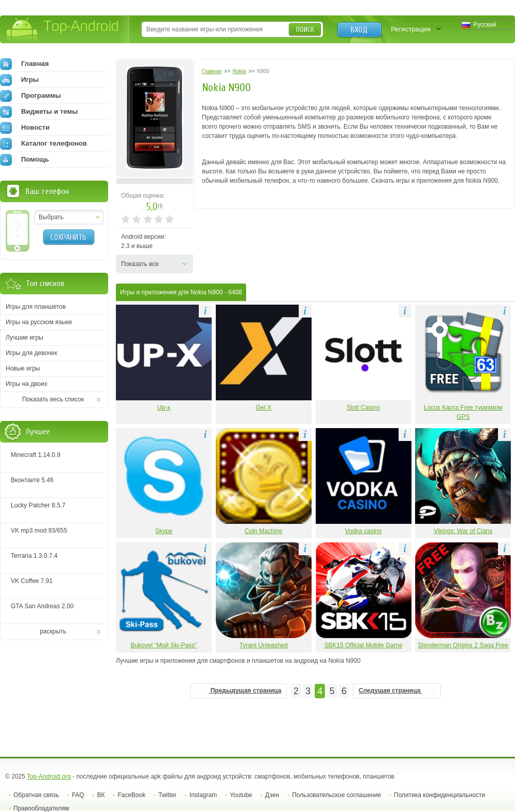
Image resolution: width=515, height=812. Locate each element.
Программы (30, 96)
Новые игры (23, 368)
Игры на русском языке (39, 322)
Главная (24, 64)
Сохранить (68, 237)
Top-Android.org (49, 776)
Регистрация (411, 29)
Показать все (140, 264)
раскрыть (53, 631)
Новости (25, 128)
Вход (359, 30)
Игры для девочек (31, 353)
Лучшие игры (24, 338)
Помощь (24, 160)
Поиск (305, 30)
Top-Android (63, 30)
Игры (19, 80)
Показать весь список (53, 399)
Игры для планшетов (36, 307)
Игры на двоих (27, 384)
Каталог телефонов (44, 144)
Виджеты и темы (39, 112)
